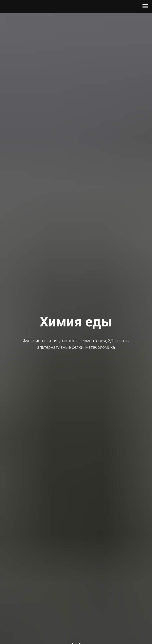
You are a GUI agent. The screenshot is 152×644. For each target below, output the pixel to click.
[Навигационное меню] (145, 6)
